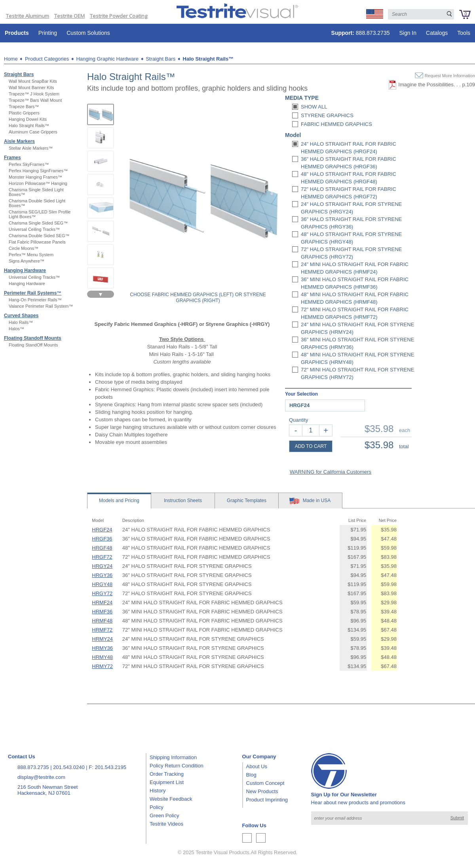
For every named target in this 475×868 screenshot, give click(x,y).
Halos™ (16, 329)
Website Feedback (171, 799)
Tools (464, 33)
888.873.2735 (361, 33)
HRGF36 (102, 539)
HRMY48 (102, 657)
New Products (262, 791)
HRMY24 (102, 639)
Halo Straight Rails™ (208, 59)
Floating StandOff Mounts (33, 345)
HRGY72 (102, 593)
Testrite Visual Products (222, 852)
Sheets (183, 501)
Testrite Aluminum (28, 16)
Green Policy (164, 816)
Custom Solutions (88, 33)
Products (17, 33)
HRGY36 (102, 575)
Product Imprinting (267, 800)
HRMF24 (102, 602)
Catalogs (437, 33)
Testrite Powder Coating (119, 16)
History (158, 791)
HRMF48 (102, 621)
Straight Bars (161, 59)
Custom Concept (265, 783)
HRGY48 (102, 584)
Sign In (408, 33)
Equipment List (167, 782)
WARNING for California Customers (331, 472)
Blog (251, 775)
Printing (48, 33)
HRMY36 (102, 648)
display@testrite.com (41, 777)
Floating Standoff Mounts (33, 338)
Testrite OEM (69, 16)
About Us (257, 766)
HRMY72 (102, 666)
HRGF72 (102, 557)
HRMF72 (102, 630)
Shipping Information (173, 757)
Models (119, 501)
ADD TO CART (311, 446)
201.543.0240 (69, 767)
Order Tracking (167, 774)
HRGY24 (102, 566)
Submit (457, 818)
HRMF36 (102, 612)
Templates (247, 501)
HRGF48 (102, 548)
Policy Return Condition (177, 766)
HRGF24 (102, 530)
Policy (157, 807)
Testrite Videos (166, 824)
